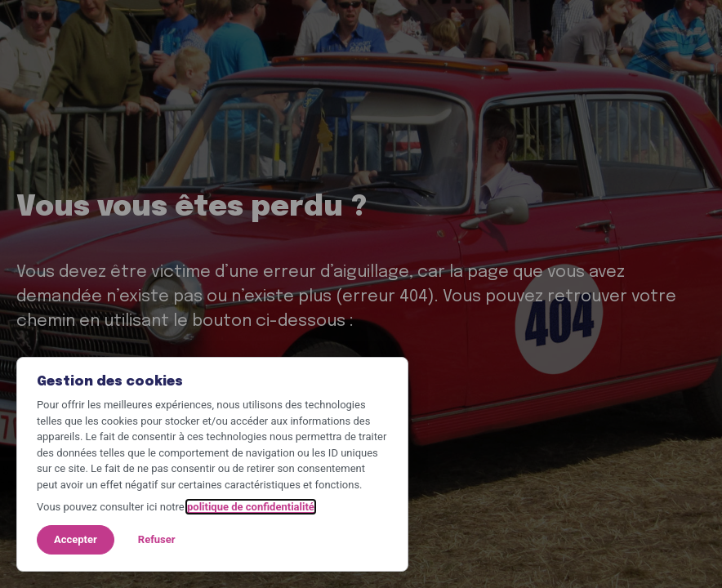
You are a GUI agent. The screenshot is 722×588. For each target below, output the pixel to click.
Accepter (76, 539)
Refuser (157, 539)
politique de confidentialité (251, 507)
